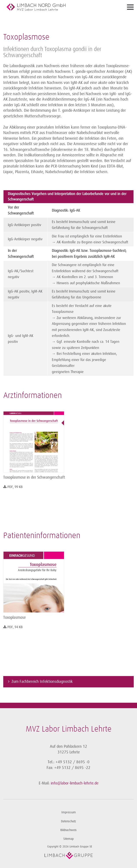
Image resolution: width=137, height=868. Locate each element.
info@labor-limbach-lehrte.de (75, 783)
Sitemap (68, 839)
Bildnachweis (68, 830)
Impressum (69, 812)
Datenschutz (68, 821)
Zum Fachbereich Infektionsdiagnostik (42, 682)
